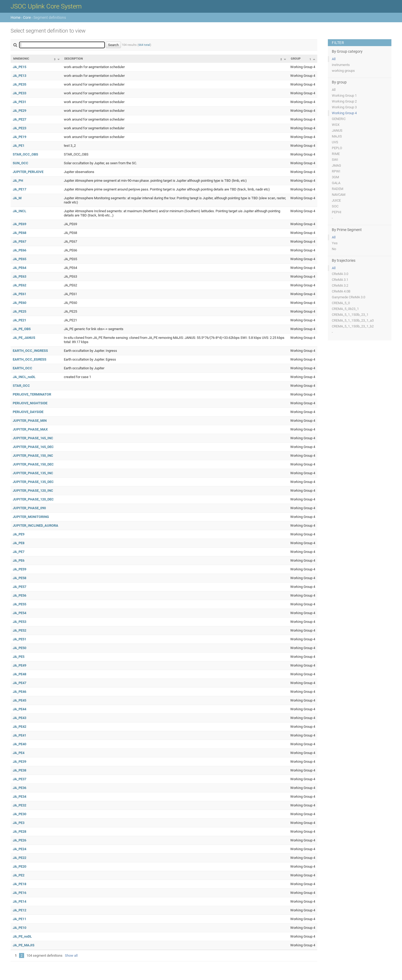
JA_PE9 (19, 534)
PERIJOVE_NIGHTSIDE (30, 403)
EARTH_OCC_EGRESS (30, 359)
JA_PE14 (19, 901)
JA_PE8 (19, 543)
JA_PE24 (19, 849)
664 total (144, 45)
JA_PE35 (19, 84)
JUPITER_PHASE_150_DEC (33, 464)
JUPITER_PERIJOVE (28, 172)
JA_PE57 (19, 587)
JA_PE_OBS (22, 329)
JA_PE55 (19, 604)
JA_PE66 (19, 250)
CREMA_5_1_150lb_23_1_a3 (353, 320)
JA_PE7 (19, 552)
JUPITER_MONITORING (31, 517)
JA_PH (18, 181)
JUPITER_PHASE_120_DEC (33, 499)
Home (15, 17)
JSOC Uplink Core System (46, 6)
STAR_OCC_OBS (25, 154)
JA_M (17, 198)
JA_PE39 (19, 762)
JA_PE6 (19, 560)
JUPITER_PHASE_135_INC (33, 473)
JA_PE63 (19, 276)
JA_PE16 (19, 893)
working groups (343, 71)
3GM (335, 177)
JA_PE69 (19, 224)
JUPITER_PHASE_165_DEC (33, 447)
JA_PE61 (19, 294)
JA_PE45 (19, 700)
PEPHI (337, 212)
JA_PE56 (19, 595)
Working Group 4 (344, 113)
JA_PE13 (19, 76)
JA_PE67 (19, 241)
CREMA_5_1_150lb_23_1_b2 (353, 326)
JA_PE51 (19, 639)
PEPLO (337, 148)
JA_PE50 (19, 648)
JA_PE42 (19, 727)
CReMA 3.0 (340, 274)
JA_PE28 (19, 832)
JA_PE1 (19, 146)
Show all (71, 955)
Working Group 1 (344, 96)
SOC (335, 206)
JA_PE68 (19, 233)
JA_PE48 (19, 674)
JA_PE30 (19, 814)
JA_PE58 (19, 578)
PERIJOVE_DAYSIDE (28, 412)
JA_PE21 (19, 320)
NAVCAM (339, 195)
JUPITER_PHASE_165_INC (33, 438)
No (334, 249)
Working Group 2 (344, 101)
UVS (335, 142)
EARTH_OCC (23, 368)
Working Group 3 (344, 107)
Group (296, 59)
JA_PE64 (19, 268)
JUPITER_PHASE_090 (29, 508)
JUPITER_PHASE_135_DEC (33, 482)
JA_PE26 (19, 840)
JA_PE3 (19, 823)
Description (74, 59)
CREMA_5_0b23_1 (345, 309)
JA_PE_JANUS (24, 338)
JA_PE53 (19, 622)
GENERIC (339, 119)
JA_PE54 (19, 613)
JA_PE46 (19, 692)
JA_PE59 (19, 569)
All (334, 59)
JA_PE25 (19, 311)
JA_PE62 (19, 285)
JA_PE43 (19, 718)
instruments (341, 65)
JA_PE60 (19, 303)
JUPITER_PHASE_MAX (30, 429)
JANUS (337, 130)
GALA (336, 183)
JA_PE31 (19, 102)
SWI (335, 160)
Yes (335, 243)
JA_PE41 (19, 735)
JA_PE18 (19, 884)
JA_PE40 (19, 744)
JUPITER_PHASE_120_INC (33, 491)
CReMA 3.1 (340, 280)
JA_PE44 (19, 709)
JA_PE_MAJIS (24, 945)
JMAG (336, 165)
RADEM (338, 189)
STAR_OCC (21, 386)
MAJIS (337, 136)
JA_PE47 (19, 683)
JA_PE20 (19, 866)
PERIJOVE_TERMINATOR (32, 394)
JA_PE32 (19, 805)
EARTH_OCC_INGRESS (30, 351)
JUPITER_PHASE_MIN (30, 421)
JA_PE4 (19, 753)
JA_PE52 (19, 630)
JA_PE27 (19, 119)
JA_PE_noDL (22, 936)
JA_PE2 (19, 875)
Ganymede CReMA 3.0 (349, 297)
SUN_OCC (21, 163)
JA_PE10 (19, 928)
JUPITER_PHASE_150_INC (33, 456)
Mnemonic (21, 59)
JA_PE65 (19, 259)
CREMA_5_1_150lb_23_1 (350, 315)
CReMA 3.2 (340, 285)
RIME (336, 154)
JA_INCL (19, 211)
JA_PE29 (19, 111)
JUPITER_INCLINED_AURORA (35, 526)
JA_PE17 (19, 189)
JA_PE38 (19, 770)
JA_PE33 (19, 93)
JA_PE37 (19, 779)
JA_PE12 (19, 910)
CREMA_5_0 (341, 303)
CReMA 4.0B (341, 291)
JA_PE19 (19, 137)
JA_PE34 (19, 797)
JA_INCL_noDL (24, 377)
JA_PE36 (19, 788)
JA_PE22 (19, 858)
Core (27, 17)
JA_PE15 (19, 67)
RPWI (336, 171)
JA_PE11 (19, 919)
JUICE (336, 200)
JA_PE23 (19, 128)
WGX (336, 125)
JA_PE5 (19, 657)
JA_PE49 (19, 665)
